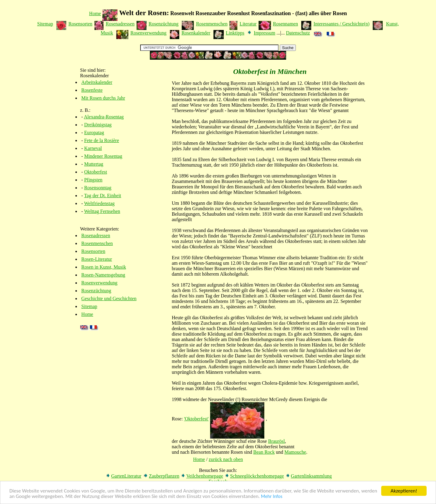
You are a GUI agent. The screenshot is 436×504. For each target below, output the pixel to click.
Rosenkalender (196, 33)
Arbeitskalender (97, 82)
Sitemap (45, 24)
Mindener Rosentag (103, 156)
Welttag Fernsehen (102, 211)
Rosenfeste (92, 90)
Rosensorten (80, 24)
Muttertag (94, 164)
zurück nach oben (226, 459)
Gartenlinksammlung (311, 476)
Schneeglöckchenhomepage (257, 476)
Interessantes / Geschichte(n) (341, 24)
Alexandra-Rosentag (104, 117)
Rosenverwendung (149, 33)
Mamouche (295, 452)
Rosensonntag (98, 188)
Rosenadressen (120, 24)
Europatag (94, 133)
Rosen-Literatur (97, 259)
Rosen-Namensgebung (103, 275)
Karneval (93, 148)
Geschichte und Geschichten (109, 298)
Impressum (264, 33)
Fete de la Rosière (102, 140)
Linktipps (235, 33)
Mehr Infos (272, 497)
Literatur (248, 24)
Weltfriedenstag (99, 203)
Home (95, 13)
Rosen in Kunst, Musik (104, 267)
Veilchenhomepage (205, 476)
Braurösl (276, 441)
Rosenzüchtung (164, 24)
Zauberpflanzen (164, 476)
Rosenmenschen (212, 24)
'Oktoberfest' (196, 419)
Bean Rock (264, 452)
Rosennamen (286, 24)
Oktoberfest (96, 172)
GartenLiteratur (126, 476)
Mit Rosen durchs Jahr (103, 98)
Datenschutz (298, 33)
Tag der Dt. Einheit (103, 196)
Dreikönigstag (98, 125)
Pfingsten (93, 180)
